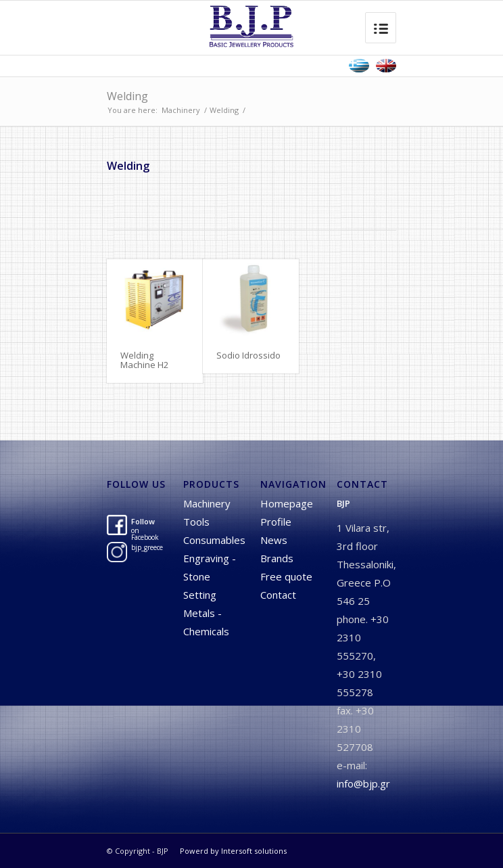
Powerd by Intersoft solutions (233, 851)
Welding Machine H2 (144, 360)
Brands (277, 558)
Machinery (181, 110)
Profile (276, 522)
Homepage (287, 503)
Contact (278, 595)
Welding (127, 96)
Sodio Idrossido (248, 355)
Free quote (286, 576)
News (274, 540)
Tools (196, 522)
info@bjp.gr (363, 783)
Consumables (214, 540)
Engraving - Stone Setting (210, 576)
